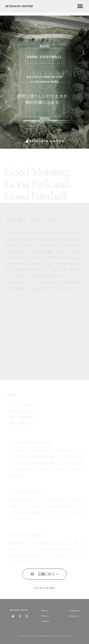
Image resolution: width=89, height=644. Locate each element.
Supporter (75, 611)
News (45, 616)
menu (80, 6)
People (45, 621)
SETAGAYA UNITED (19, 6)
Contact (74, 616)
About (45, 611)
